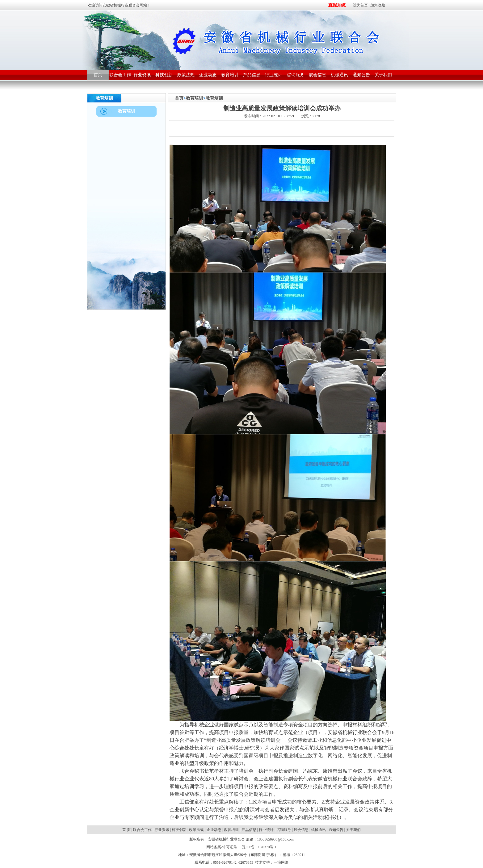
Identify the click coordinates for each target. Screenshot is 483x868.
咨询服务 (284, 830)
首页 (179, 98)
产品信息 (249, 830)
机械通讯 (318, 830)
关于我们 (353, 830)
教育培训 (195, 98)
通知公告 (336, 830)
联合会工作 (142, 830)
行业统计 (266, 830)
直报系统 (337, 5)
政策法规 (196, 830)
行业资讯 (162, 830)
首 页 (127, 830)
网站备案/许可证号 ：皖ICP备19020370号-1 (241, 847)
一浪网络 (281, 862)
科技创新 (179, 830)
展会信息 (301, 830)
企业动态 (214, 830)
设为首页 (360, 5)
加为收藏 (378, 5)
